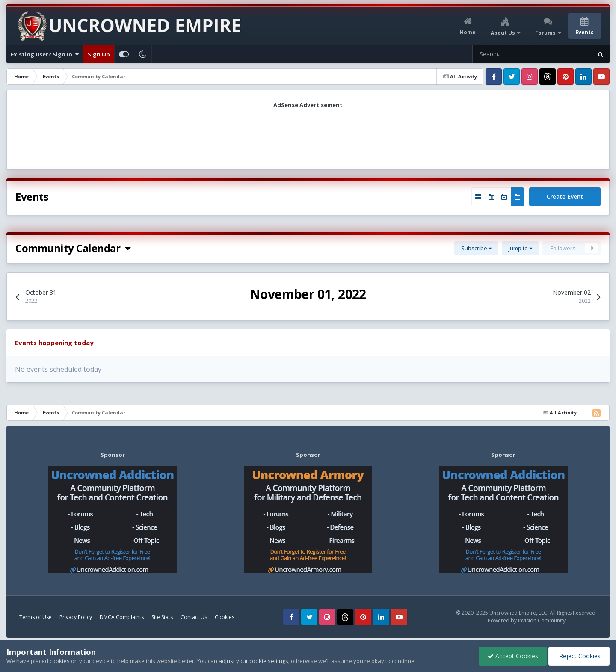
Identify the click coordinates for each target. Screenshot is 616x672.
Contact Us (194, 617)
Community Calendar (73, 248)
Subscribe (476, 248)
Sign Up (99, 54)
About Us (503, 33)
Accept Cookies (513, 656)
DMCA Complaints (122, 617)
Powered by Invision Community (527, 620)
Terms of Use (36, 617)
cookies (60, 661)
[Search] (507, 54)
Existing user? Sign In (45, 54)
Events (585, 32)
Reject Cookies (579, 656)
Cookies (225, 617)
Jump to (520, 248)
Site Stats (162, 617)
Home (468, 32)
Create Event (565, 197)
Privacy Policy (76, 617)
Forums (546, 33)
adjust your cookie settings (253, 661)
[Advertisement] (308, 136)
